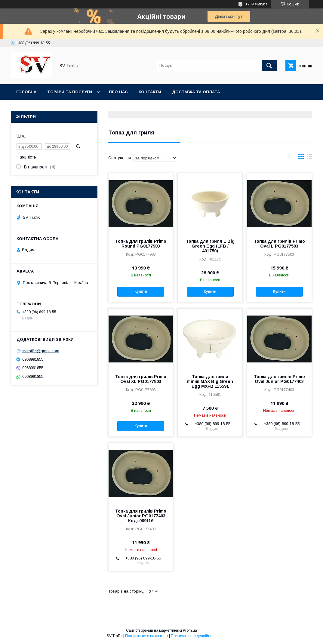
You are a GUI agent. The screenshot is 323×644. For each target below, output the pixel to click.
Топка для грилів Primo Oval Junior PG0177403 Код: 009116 (141, 516)
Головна (26, 92)
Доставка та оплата (196, 92)
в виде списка (309, 158)
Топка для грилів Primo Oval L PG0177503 (279, 244)
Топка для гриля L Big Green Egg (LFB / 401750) (210, 246)
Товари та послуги (70, 92)
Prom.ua (190, 630)
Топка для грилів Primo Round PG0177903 (141, 244)
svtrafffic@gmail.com (41, 351)
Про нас (118, 92)
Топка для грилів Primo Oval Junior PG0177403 (279, 379)
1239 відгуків (257, 4)
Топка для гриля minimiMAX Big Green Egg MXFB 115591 (210, 381)
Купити (141, 291)
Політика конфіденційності (194, 636)
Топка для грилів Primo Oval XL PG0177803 (141, 379)
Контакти (150, 92)
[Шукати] (269, 66)
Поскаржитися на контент (147, 636)
